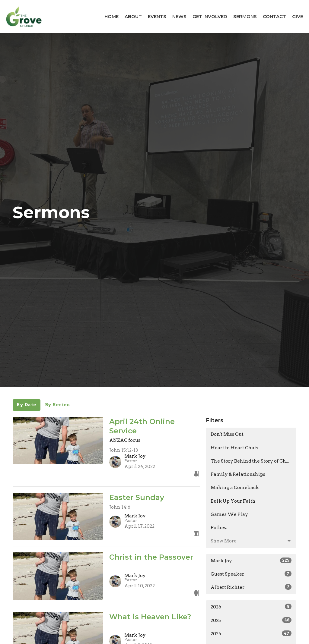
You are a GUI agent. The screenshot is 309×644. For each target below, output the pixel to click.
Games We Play (229, 514)
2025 (251, 620)
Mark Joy (251, 561)
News (179, 16)
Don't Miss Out (227, 434)
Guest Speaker (251, 574)
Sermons (245, 16)
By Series (57, 405)
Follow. (219, 528)
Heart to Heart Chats (234, 448)
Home (111, 16)
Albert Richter (251, 587)
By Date (27, 405)
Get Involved (210, 16)
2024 (251, 633)
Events (157, 16)
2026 (251, 607)
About (133, 16)
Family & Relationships (238, 474)
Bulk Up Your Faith (233, 501)
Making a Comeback (235, 488)
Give (298, 16)
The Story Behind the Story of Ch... (250, 461)
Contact (274, 16)
